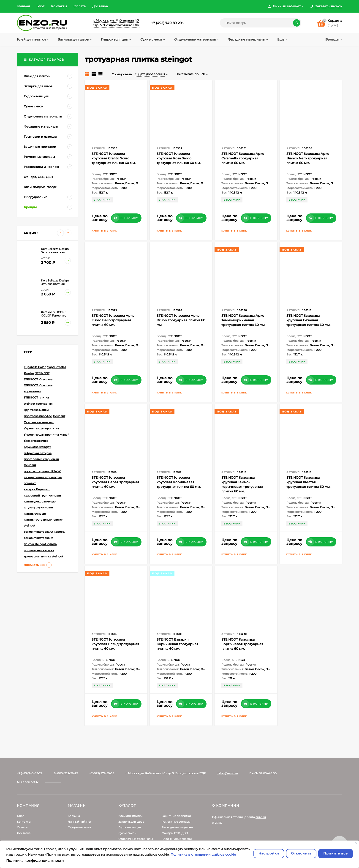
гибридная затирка (38, 453)
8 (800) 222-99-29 (66, 773)
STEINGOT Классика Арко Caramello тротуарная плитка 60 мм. (243, 158)
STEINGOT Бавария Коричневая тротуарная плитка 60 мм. (178, 644)
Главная (23, 6)
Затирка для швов (131, 822)
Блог (40, 6)
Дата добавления (150, 74)
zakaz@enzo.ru (228, 773)
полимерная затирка (39, 550)
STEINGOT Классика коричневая (38, 388)
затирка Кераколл (37, 489)
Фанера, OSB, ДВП (175, 833)
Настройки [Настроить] (269, 853)
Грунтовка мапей (36, 410)
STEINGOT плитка (36, 397)
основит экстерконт (38, 538)
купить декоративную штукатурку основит (40, 504)
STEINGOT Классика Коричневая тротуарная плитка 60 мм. (242, 644)
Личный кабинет (80, 822)
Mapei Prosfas (56, 367)
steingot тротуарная (38, 404)
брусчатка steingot (37, 447)
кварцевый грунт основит (42, 495)
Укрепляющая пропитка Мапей (47, 435)
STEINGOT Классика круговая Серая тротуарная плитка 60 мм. (115, 482)
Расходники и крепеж (177, 827)
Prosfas (29, 373)
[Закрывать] (356, 843)
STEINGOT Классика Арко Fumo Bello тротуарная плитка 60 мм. (113, 320)
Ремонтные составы (176, 822)
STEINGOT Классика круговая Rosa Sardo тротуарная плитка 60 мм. (179, 158)
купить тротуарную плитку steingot (43, 523)
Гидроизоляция (130, 827)
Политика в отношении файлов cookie (203, 854)
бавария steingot (36, 441)
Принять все (336, 853)
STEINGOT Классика (38, 379)
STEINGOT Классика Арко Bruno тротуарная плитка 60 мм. (181, 320)
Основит (59, 416)
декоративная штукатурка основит (43, 480)
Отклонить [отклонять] (301, 853)
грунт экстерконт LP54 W (42, 471)
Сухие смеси (127, 833)
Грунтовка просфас (38, 416)
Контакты (59, 6)
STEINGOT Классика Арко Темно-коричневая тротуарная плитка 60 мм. (243, 320)
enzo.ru (261, 817)
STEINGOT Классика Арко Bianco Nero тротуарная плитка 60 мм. (308, 158)
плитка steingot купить (40, 544)
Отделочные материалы (136, 839)
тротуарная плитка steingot (44, 556)
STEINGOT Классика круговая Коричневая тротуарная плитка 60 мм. (179, 482)
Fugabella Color (35, 367)
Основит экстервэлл (39, 422)
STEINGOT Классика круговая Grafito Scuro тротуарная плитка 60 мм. (114, 158)
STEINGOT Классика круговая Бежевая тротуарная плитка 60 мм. (308, 320)
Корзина (74, 816)
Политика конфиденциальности (35, 861)
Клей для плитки (130, 816)
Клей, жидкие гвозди (177, 839)
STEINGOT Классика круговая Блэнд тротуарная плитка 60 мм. (115, 644)
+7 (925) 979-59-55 (102, 773)
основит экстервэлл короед (44, 532)
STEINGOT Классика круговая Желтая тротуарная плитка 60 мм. (308, 482)
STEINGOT (42, 373)
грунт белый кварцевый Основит (41, 462)
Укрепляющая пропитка (41, 428)
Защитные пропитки (176, 816)
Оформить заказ (79, 827)
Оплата (80, 6)
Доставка (100, 6)
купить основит (35, 514)
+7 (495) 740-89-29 (166, 23)
